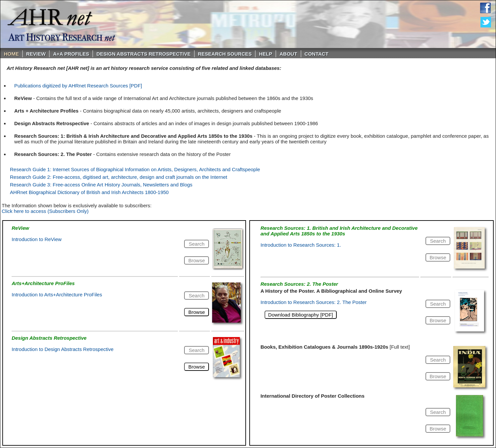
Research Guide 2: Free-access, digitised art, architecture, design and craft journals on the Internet (119, 177)
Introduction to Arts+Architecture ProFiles (57, 295)
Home (11, 54)
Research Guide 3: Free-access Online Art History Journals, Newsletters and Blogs (101, 185)
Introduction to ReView (37, 239)
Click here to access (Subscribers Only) (45, 211)
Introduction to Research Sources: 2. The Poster (314, 302)
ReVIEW (36, 54)
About (288, 54)
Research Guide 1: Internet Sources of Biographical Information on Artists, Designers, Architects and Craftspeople (135, 169)
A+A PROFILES (71, 54)
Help (266, 54)
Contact (317, 54)
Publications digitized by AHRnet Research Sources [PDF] (78, 86)
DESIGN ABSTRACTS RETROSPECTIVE (143, 54)
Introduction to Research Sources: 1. (301, 245)
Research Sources (225, 54)
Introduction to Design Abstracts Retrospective (63, 349)
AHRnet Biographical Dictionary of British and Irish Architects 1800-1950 (89, 192)
